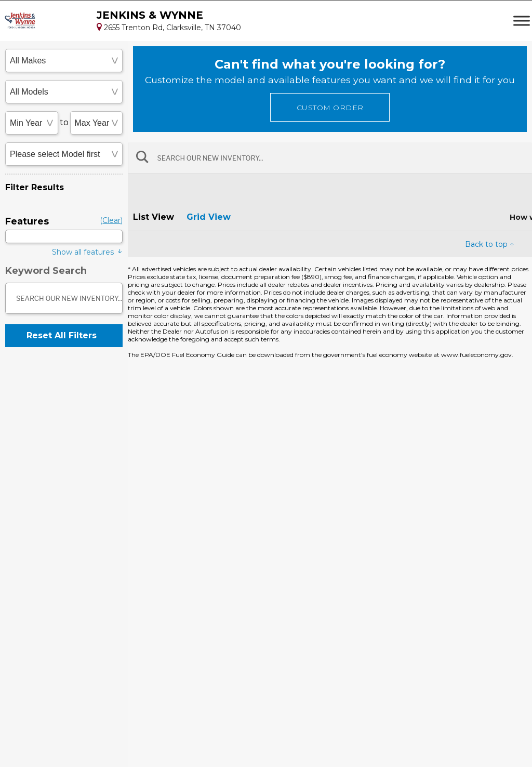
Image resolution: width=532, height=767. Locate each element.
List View (154, 217)
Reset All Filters (62, 335)
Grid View (209, 217)
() (111, 220)
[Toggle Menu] (522, 21)
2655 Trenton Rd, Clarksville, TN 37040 (169, 28)
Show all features (87, 251)
